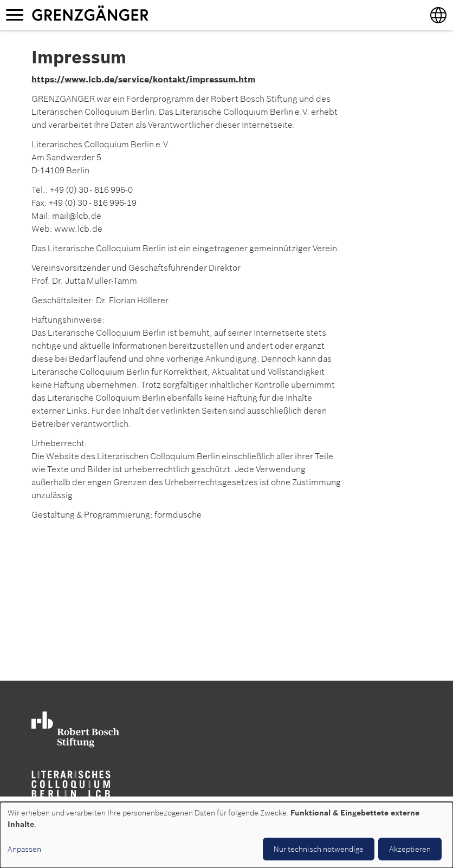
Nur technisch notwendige (319, 849)
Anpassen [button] (24, 849)
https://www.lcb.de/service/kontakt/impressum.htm (143, 79)
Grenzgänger (124, 15)
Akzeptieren (410, 849)
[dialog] (226, 835)
